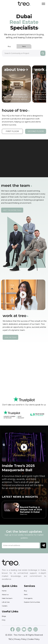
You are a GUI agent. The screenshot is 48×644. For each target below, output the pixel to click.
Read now (24, 514)
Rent (24, 46)
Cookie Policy (34, 639)
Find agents (28, 598)
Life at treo (6, 602)
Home (4, 591)
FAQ (4, 620)
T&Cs (11, 639)
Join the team (15, 337)
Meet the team (7, 598)
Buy (9, 46)
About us (5, 594)
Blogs (4, 616)
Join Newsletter (43, 545)
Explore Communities (32, 602)
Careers (5, 606)
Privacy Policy (20, 639)
